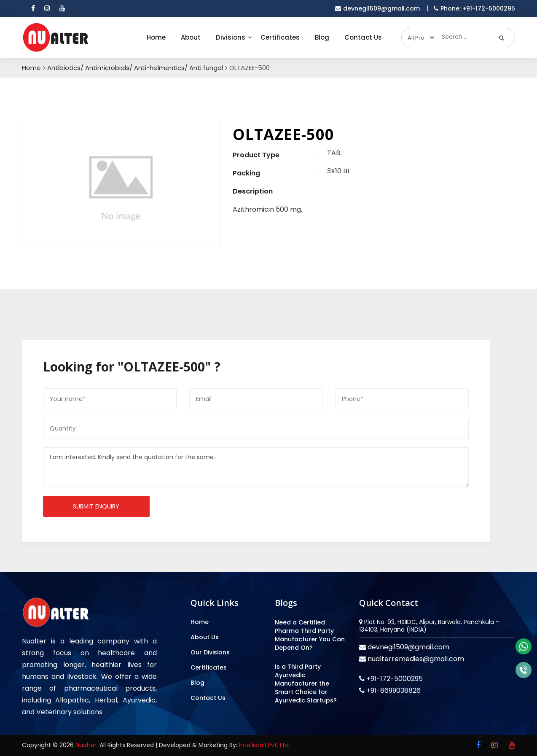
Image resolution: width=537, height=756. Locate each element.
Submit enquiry (96, 506)
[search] (502, 38)
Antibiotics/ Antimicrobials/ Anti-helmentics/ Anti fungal (135, 68)
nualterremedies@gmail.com (415, 659)
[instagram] (47, 8)
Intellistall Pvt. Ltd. (264, 745)
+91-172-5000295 (394, 679)
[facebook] (33, 8)
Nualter (86, 745)
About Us (205, 637)
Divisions (231, 37)
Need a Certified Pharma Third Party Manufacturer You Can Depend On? (310, 635)
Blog (322, 37)
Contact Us (363, 37)
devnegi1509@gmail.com (408, 647)
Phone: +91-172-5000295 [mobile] (474, 8)
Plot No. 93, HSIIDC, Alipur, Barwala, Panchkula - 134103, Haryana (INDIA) (429, 626)
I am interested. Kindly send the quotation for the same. (256, 467)
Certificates (280, 37)
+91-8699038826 (393, 690)
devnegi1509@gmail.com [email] (377, 8)
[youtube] (62, 8)
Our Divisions (210, 652)
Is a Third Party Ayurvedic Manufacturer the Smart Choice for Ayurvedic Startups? (306, 683)
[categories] (419, 38)
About (191, 37)
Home (156, 37)
